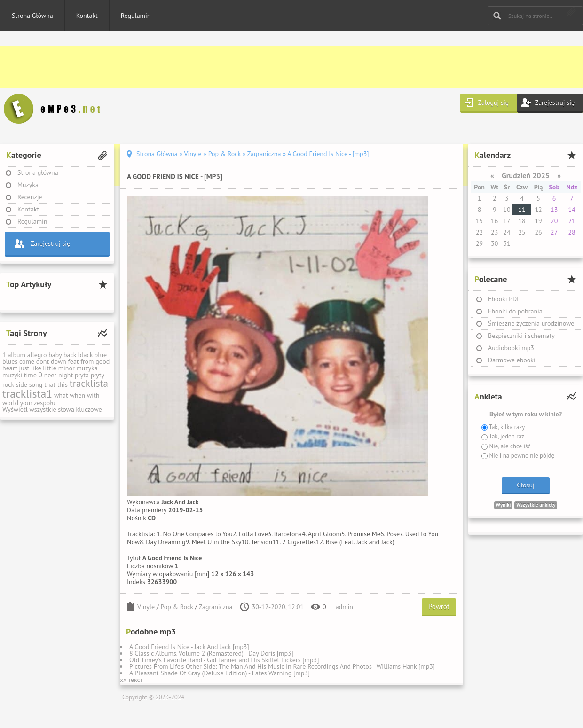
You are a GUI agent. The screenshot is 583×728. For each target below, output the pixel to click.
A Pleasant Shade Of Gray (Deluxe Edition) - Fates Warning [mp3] (220, 673)
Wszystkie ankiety (536, 505)
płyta (82, 375)
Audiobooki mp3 (511, 348)
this (63, 384)
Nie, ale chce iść (509, 446)
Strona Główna (32, 16)
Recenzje (30, 197)
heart (10, 368)
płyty (98, 375)
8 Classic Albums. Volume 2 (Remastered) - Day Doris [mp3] (211, 653)
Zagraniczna (216, 607)
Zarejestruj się (555, 102)
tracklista (89, 383)
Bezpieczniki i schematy (521, 336)
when (77, 395)
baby (55, 355)
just (24, 368)
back (70, 355)
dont (43, 361)
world (10, 403)
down (59, 361)
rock (8, 384)
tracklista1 (27, 394)
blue (101, 355)
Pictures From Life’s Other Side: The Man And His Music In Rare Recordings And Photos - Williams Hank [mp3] (282, 666)
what (61, 395)
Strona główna (38, 172)
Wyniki (504, 505)
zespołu (45, 403)
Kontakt (87, 16)
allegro (37, 355)
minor (67, 368)
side (22, 384)
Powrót (439, 607)
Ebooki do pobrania (515, 311)
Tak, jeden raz (506, 436)
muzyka (87, 368)
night (66, 375)
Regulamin (136, 16)
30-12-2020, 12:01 (278, 607)
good (102, 361)
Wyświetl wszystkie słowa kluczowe (52, 409)
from (87, 361)
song (36, 384)
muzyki (12, 375)
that (50, 384)
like (36, 368)
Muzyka (28, 185)
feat (73, 361)
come (27, 361)
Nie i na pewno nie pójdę (521, 456)
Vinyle (146, 607)
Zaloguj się (493, 102)
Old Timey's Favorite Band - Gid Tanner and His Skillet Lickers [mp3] (224, 660)
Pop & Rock (177, 607)
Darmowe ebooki (512, 360)
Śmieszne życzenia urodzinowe (531, 323)
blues (10, 361)
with (93, 395)
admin (344, 607)
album (16, 355)
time (30, 375)
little (50, 368)
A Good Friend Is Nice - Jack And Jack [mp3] (189, 647)
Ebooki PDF (504, 299)
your (26, 403)
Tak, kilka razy (506, 427)
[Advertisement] (282, 67)
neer (51, 375)
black (85, 355)
